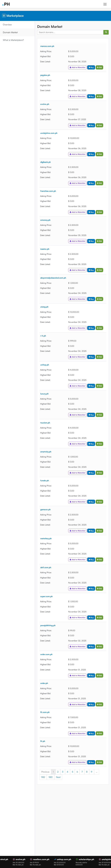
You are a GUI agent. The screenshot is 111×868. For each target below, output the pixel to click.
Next (58, 777)
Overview (7, 25)
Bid (99, 67)
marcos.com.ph (47, 46)
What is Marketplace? (13, 40)
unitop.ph (45, 365)
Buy (91, 67)
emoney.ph (45, 220)
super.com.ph (46, 596)
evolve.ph (45, 104)
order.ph (44, 683)
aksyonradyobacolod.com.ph (53, 278)
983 (51, 777)
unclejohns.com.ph (49, 133)
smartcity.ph (46, 452)
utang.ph (44, 307)
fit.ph (43, 741)
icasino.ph (45, 249)
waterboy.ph (46, 538)
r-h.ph (43, 336)
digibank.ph (46, 162)
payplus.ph (45, 75)
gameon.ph (45, 509)
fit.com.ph (45, 712)
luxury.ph (44, 394)
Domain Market (10, 32)
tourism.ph (45, 423)
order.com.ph (46, 654)
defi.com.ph (46, 567)
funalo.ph (45, 480)
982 (43, 777)
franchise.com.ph (48, 191)
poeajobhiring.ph (48, 625)
